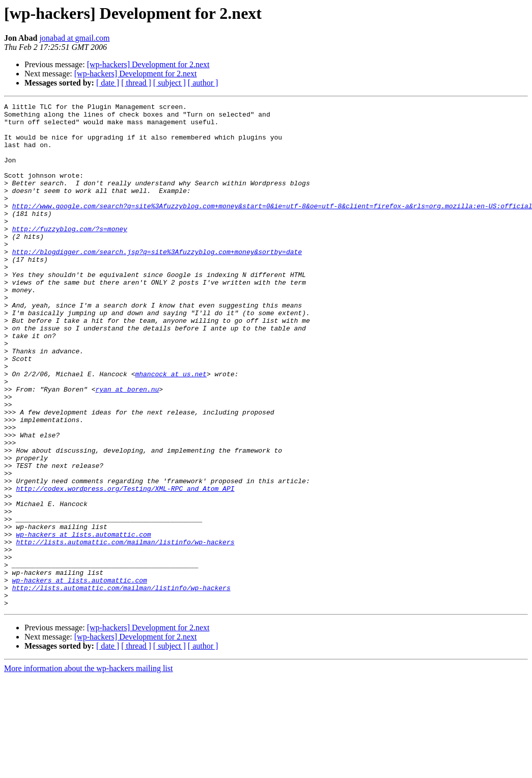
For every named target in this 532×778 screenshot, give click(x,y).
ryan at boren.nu (127, 447)
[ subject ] (170, 83)
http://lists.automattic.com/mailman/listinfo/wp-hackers (125, 630)
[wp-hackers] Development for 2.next (148, 64)
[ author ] (203, 83)
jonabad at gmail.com (74, 38)
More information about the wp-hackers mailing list (88, 769)
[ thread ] (136, 83)
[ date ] (108, 83)
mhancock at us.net (171, 429)
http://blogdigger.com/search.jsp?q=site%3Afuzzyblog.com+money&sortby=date (157, 282)
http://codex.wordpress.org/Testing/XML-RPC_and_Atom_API (125, 566)
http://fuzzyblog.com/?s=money (70, 255)
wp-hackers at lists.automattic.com (83, 621)
